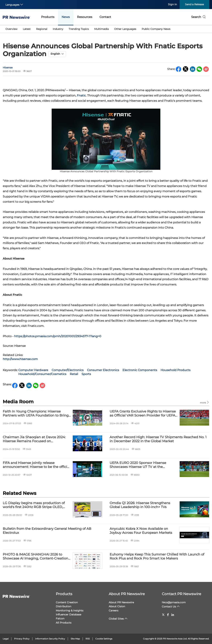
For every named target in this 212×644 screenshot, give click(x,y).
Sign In (172, 4)
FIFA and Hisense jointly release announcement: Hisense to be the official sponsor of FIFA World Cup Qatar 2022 (36, 465)
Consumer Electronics (103, 370)
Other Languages (125, 29)
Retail (74, 374)
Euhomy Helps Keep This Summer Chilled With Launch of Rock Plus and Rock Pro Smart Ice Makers (157, 556)
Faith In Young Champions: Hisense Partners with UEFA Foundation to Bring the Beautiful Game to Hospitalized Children (36, 413)
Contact (105, 17)
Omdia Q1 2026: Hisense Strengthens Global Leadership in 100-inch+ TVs (140, 505)
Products (48, 17)
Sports (86, 374)
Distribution (64, 606)
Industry (58, 29)
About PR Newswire (127, 594)
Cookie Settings (104, 639)
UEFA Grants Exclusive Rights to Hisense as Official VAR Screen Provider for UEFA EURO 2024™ (143, 413)
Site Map (75, 639)
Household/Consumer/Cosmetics (42, 374)
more (205, 402)
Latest (27, 29)
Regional (42, 29)
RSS (88, 639)
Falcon (60, 618)
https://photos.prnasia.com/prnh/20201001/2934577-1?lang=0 (58, 336)
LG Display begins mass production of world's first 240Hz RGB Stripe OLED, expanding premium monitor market (34, 505)
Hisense (8, 68)
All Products (64, 623)
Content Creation (67, 602)
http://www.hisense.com (20, 359)
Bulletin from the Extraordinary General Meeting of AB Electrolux (47, 531)
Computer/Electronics (68, 370)
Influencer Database (68, 614)
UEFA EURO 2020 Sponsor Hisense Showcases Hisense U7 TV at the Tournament (138, 465)
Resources (85, 17)
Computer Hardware (33, 370)
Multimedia (101, 29)
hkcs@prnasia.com (174, 602)
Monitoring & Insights (70, 611)
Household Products (175, 370)
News (66, 17)
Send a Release (194, 4)
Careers (114, 611)
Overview (11, 29)
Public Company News (156, 29)
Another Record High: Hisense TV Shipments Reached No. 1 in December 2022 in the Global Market (158, 439)
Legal (6, 639)
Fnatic (81, 95)
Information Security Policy (50, 639)
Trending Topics (79, 29)
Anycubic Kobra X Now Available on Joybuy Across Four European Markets (141, 531)
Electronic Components (140, 370)
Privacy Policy (22, 639)
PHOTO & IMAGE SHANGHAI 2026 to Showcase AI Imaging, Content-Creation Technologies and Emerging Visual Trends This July (35, 556)
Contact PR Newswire (181, 594)
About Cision (117, 606)
